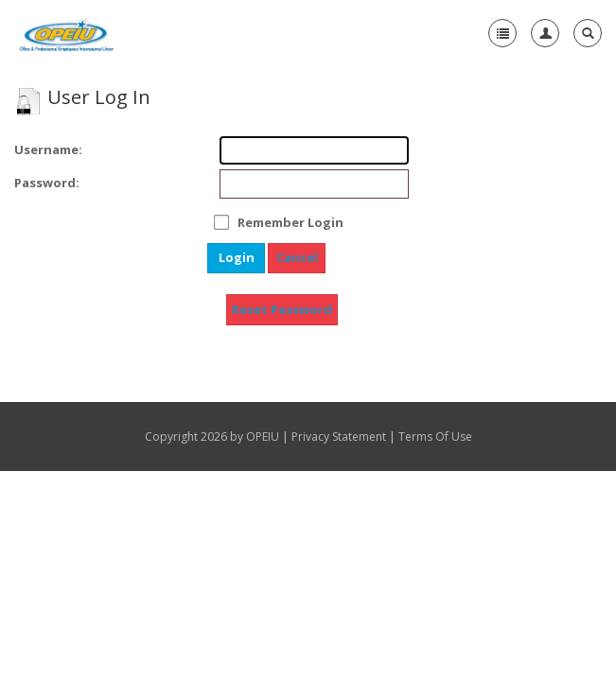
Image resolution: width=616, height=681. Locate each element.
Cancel (297, 257)
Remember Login (290, 222)
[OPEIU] (66, 33)
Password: (41, 183)
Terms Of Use (435, 437)
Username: (41, 149)
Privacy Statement (339, 437)
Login (237, 257)
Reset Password (282, 309)
